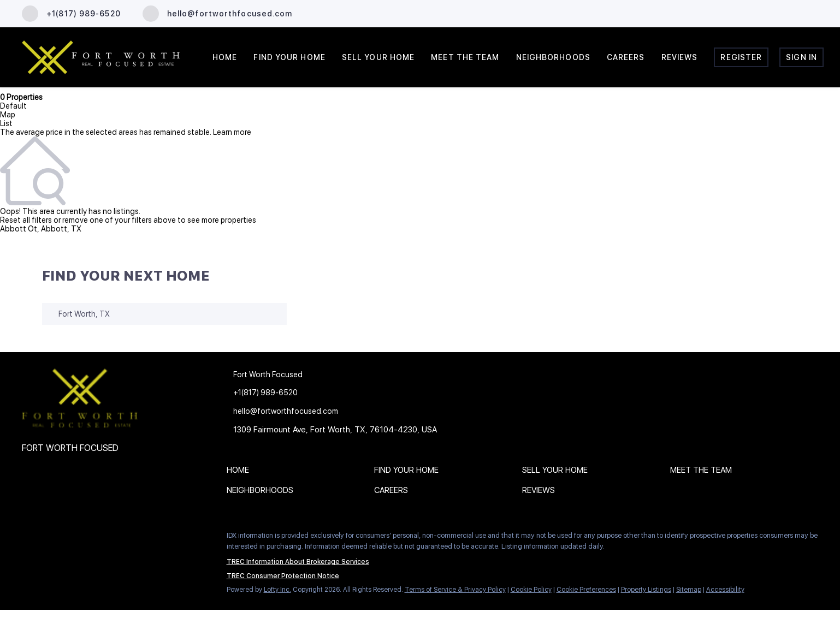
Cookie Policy (531, 590)
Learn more (232, 132)
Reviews (680, 57)
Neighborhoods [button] (553, 57)
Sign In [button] (801, 57)
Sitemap (689, 590)
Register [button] (741, 57)
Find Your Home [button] (289, 57)
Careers (626, 57)
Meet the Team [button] (465, 57)
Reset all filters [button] (26, 220)
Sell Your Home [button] (378, 57)
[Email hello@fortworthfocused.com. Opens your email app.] (218, 14)
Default (13, 106)
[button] (241, 472)
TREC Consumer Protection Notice (283, 576)
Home (225, 57)
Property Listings (646, 590)
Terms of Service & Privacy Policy (455, 590)
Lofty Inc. (277, 590)
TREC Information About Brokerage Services (298, 562)
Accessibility (725, 590)
